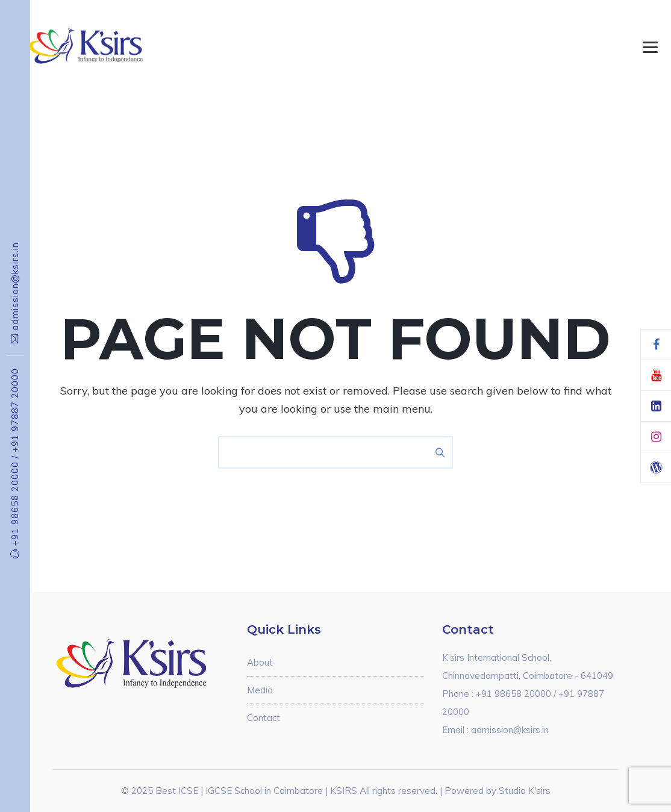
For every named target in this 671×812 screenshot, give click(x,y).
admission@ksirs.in (15, 286)
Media (260, 690)
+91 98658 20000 (15, 501)
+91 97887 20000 (15, 410)
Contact (264, 718)
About (260, 662)
